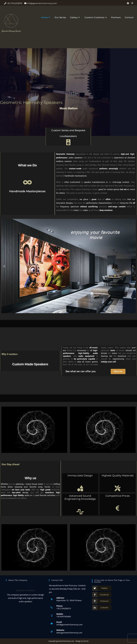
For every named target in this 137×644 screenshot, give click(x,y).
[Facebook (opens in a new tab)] (129, 3)
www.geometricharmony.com (69, 633)
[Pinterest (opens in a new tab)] (132, 3)
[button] (4, 266)
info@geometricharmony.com (69, 625)
